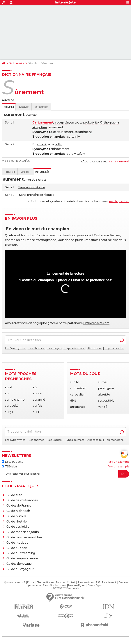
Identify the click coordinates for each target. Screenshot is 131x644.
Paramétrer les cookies (54, 585)
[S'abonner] (65, 474)
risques (49, 195)
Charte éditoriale (45, 582)
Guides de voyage (19, 564)
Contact (71, 582)
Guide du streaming (21, 553)
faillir (58, 144)
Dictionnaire (16, 63)
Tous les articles (86, 582)
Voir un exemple (119, 462)
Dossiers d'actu (12, 462)
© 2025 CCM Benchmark (66, 588)
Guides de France (19, 506)
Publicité (60, 582)
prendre (33, 195)
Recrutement (109, 582)
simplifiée (40, 127)
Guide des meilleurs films (24, 537)
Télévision (9, 467)
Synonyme (24, 107)
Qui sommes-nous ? (14, 582)
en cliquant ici (119, 201)
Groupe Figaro (95, 585)
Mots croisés (41, 107)
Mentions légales (77, 585)
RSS (98, 582)
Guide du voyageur (20, 569)
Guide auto (14, 495)
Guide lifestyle (17, 521)
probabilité (91, 123)
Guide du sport (17, 548)
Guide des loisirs (18, 527)
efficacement (60, 149)
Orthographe (110, 123)
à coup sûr (62, 123)
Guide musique (17, 543)
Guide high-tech (18, 511)
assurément (83, 132)
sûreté (42, 144)
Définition (10, 172)
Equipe (31, 582)
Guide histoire (16, 516)
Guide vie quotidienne (22, 558)
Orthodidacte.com (96, 323)
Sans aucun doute (31, 187)
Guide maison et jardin (23, 532)
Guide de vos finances (22, 500)
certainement (63, 132)
